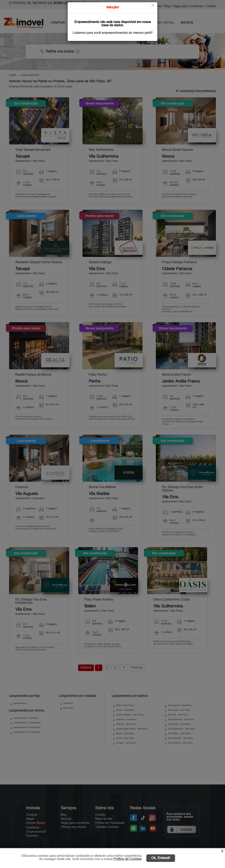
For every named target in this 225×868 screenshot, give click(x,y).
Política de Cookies (127, 859)
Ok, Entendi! (161, 858)
